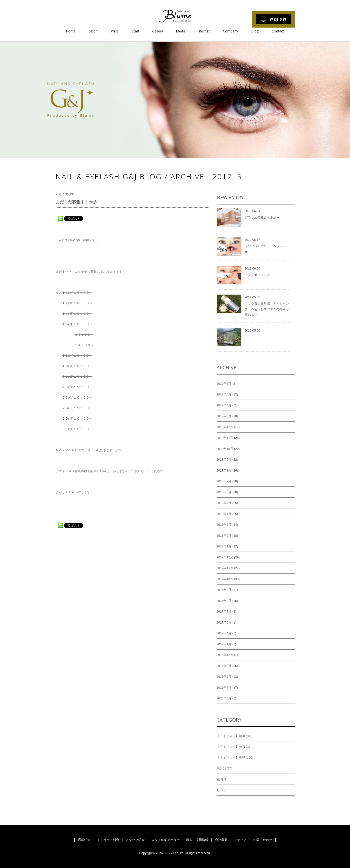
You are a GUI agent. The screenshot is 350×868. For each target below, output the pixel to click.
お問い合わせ (263, 840)
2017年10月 (225, 579)
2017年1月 (224, 644)
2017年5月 (224, 622)
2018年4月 (224, 514)
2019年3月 (224, 416)
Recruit (204, 31)
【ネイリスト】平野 (231, 758)
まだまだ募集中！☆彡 (76, 202)
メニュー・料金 (108, 840)
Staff (135, 31)
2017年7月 (224, 611)
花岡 (220, 779)
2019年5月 (224, 394)
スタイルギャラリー (165, 840)
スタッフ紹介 (135, 840)
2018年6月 (224, 492)
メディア (240, 840)
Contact (278, 31)
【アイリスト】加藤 (231, 736)
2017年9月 (224, 590)
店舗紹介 (84, 840)
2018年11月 (225, 438)
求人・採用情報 (197, 840)
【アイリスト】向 (229, 747)
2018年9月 (224, 459)
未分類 (221, 768)
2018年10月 (225, 449)
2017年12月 (225, 557)
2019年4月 (224, 405)
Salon (93, 31)
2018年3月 (224, 525)
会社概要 (221, 840)
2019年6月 (224, 384)
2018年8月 (224, 470)
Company (230, 31)
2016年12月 (225, 655)
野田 (220, 790)
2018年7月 (224, 481)
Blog (255, 31)
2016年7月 (224, 688)
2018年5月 (224, 503)
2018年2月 (224, 536)
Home (71, 31)
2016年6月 (224, 698)
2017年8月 (224, 601)
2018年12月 (225, 427)
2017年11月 (225, 568)
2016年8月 (224, 677)
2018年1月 (224, 546)
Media (181, 31)
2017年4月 (224, 633)
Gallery (158, 31)
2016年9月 (224, 666)
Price (115, 31)
